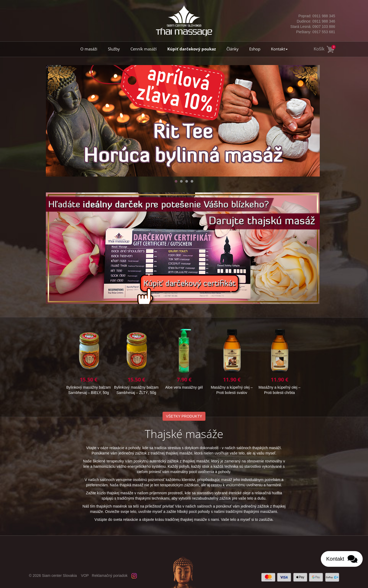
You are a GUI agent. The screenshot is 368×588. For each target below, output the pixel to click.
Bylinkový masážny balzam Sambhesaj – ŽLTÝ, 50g (232, 361)
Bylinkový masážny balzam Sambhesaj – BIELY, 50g (184, 361)
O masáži (89, 49)
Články (233, 49)
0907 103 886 (312, 27)
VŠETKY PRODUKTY (184, 416)
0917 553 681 (312, 32)
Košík (324, 49)
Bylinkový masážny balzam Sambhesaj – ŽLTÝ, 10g (136, 361)
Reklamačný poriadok (110, 576)
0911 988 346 (312, 21)
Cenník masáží (144, 49)
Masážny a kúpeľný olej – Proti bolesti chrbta (89, 361)
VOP (85, 576)
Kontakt (279, 49)
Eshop (255, 49)
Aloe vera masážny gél (279, 359)
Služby (114, 49)
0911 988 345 (312, 16)
